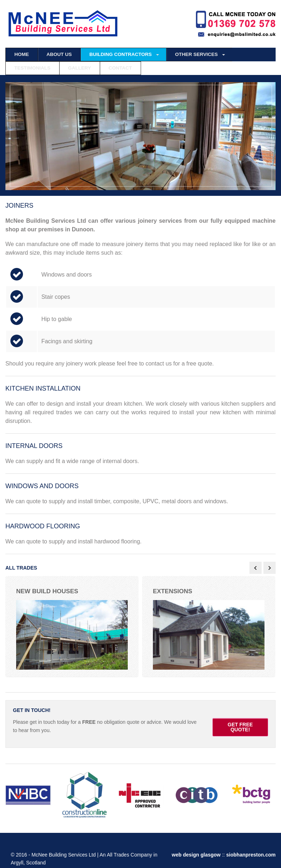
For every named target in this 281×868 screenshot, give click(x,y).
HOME (22, 54)
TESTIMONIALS (32, 68)
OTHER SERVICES (196, 54)
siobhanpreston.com (251, 853)
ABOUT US (59, 54)
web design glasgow (197, 853)
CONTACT (120, 68)
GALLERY (80, 68)
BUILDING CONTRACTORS (121, 54)
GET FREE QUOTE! (240, 726)
